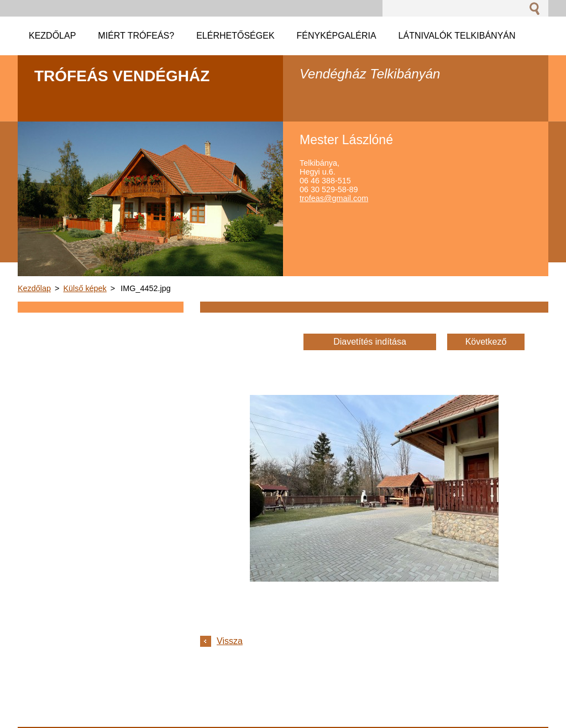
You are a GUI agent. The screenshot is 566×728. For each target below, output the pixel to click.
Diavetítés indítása (370, 342)
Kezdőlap (34, 288)
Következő (486, 342)
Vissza (230, 641)
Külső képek (85, 288)
